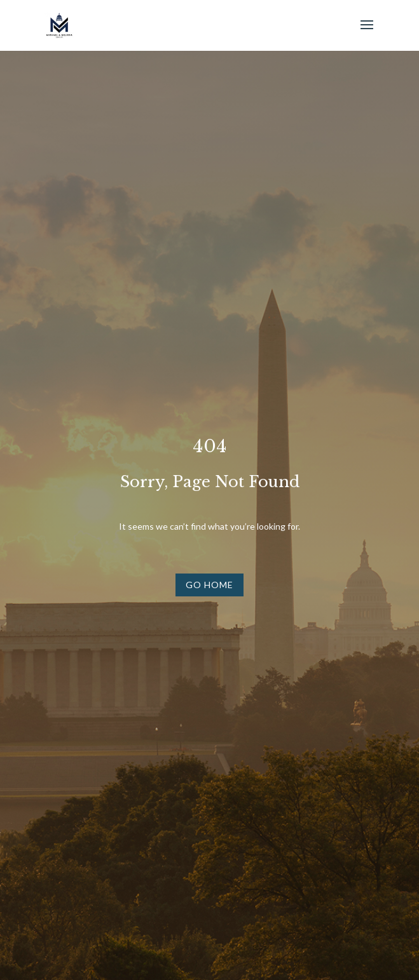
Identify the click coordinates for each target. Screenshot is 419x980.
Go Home (209, 585)
